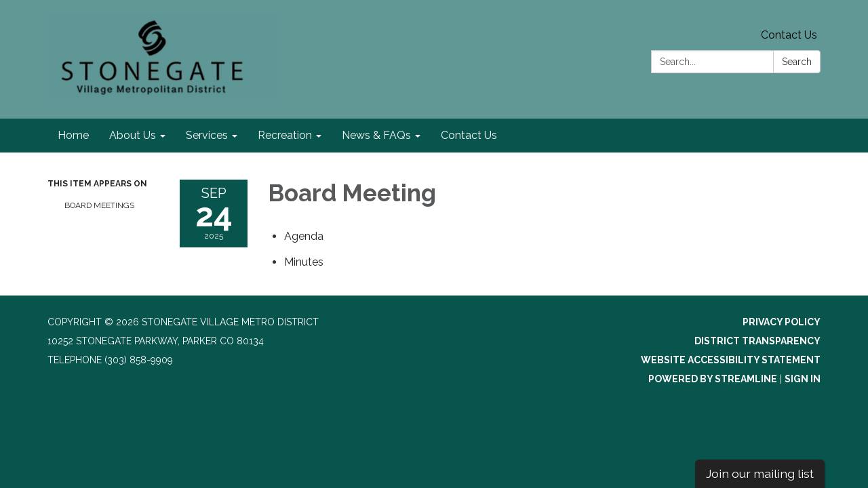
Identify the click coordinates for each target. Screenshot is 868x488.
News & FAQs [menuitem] (376, 135)
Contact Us (789, 35)
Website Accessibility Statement (731, 360)
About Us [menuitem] (133, 135)
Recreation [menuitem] (285, 135)
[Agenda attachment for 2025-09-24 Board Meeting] (304, 236)
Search (797, 62)
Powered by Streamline (713, 379)
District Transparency (757, 341)
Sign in (803, 379)
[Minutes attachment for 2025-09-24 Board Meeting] (304, 262)
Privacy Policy (782, 322)
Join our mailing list (760, 473)
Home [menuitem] (73, 135)
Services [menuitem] (207, 135)
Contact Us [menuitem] (469, 135)
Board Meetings (99, 205)
